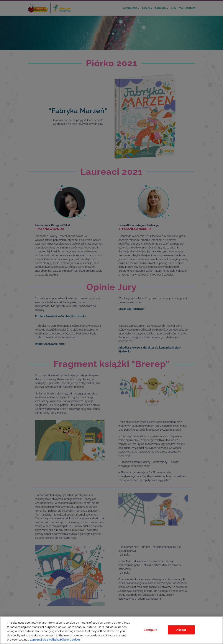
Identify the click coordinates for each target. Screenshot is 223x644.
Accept (181, 630)
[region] (111, 630)
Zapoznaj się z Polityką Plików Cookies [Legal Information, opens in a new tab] (55, 640)
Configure (150, 630)
